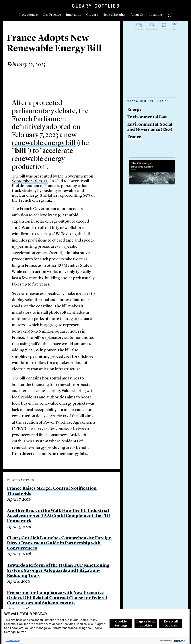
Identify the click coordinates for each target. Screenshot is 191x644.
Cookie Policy (13, 640)
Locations (156, 15)
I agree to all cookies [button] (146, 624)
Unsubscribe (152, 29)
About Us (137, 15)
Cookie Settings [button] (121, 624)
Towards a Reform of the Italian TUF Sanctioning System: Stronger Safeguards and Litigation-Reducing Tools (58, 571)
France (134, 137)
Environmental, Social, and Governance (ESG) (150, 127)
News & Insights (114, 15)
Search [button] (170, 15)
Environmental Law (147, 117)
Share (175, 29)
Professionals (28, 15)
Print (164, 29)
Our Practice (52, 15)
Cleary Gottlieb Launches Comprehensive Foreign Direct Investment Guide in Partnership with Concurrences (59, 543)
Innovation (74, 15)
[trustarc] (179, 640)
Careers (92, 15)
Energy (134, 110)
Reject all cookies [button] (171, 624)
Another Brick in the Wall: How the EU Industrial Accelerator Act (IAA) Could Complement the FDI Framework (59, 516)
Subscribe (139, 29)
